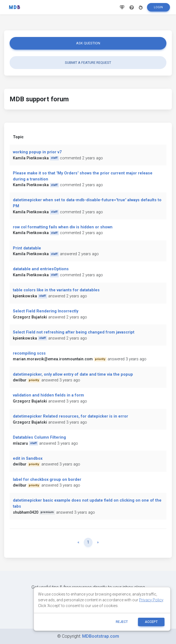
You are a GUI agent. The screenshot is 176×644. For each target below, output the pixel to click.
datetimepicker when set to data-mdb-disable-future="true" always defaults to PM (87, 203)
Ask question (88, 43)
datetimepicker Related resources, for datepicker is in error (70, 416)
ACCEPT (151, 622)
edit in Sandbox (28, 458)
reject (122, 622)
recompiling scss (29, 353)
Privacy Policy (151, 600)
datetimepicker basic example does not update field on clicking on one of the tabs (87, 503)
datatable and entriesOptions (41, 269)
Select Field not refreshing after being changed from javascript (74, 332)
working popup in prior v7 (37, 152)
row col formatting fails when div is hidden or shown (63, 227)
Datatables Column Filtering (39, 437)
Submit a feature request (88, 63)
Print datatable (27, 248)
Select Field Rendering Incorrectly (46, 311)
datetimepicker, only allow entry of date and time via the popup (73, 374)
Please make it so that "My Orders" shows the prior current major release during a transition (83, 176)
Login (158, 9)
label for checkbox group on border (47, 480)
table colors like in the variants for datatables (56, 290)
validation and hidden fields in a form (48, 395)
